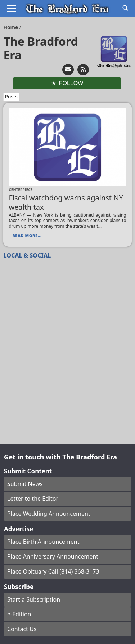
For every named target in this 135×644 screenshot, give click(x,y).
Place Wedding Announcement (49, 514)
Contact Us (22, 629)
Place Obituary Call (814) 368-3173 (53, 571)
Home (11, 27)
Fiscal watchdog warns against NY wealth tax (66, 202)
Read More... (27, 235)
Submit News (25, 484)
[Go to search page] (125, 8)
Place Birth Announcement (43, 542)
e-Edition (19, 614)
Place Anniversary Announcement (53, 556)
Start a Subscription (34, 599)
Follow (71, 83)
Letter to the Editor (33, 499)
